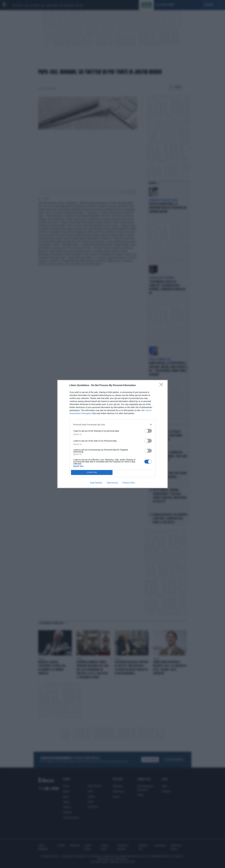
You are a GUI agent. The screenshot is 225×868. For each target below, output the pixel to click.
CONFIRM (92, 473)
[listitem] (113, 425)
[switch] (148, 431)
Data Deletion (96, 483)
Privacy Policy (129, 483)
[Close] (162, 385)
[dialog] (113, 434)
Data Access (112, 483)
